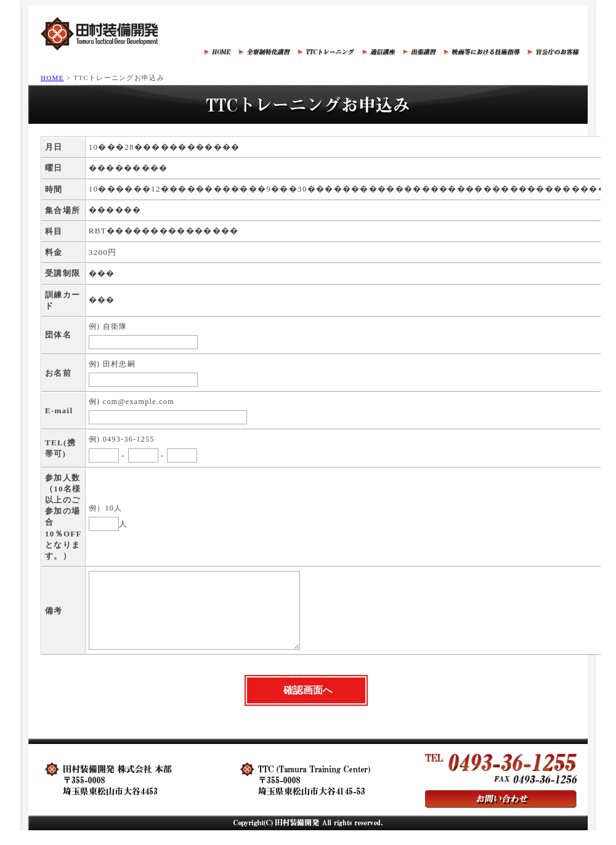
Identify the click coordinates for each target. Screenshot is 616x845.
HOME (52, 78)
